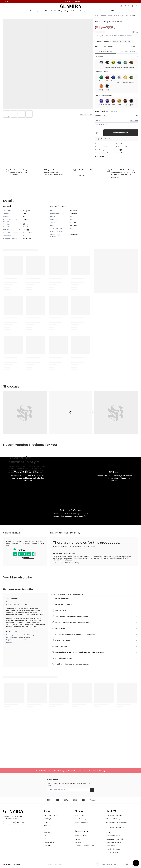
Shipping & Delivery (113, 819)
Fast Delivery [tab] (60, 678)
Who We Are (79, 815)
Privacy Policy (124, 864)
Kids (45, 839)
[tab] (106, 52)
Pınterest (14, 823)
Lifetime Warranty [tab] (62, 660)
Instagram (9, 823)
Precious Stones (102, 72)
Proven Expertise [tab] (61, 695)
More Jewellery (49, 842)
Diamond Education (113, 836)
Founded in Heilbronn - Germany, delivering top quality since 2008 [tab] (80, 701)
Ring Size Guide (112, 846)
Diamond (100, 57)
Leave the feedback (77, 596)
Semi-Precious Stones (104, 95)
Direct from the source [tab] (64, 707)
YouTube (18, 823)
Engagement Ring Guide (115, 839)
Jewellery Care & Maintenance (117, 822)
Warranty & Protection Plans (85, 846)
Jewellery (103, 16)
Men (45, 835)
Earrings (46, 829)
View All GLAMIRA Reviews (12, 818)
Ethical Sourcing (81, 819)
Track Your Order (81, 836)
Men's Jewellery (113, 16)
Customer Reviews (81, 822)
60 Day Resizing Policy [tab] (63, 654)
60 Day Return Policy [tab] (63, 648)
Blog (23, 823)
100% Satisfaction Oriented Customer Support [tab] (72, 666)
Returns (78, 839)
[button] (70, 533)
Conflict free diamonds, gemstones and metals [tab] (72, 713)
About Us (79, 811)
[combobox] (114, 6)
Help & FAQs (112, 811)
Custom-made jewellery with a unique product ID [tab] (73, 672)
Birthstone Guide (112, 852)
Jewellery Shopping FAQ (115, 815)
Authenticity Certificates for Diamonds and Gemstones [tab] (75, 683)
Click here (47, 174)
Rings (121, 16)
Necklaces (47, 825)
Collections (47, 845)
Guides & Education (115, 828)
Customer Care (82, 831)
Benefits (78, 842)
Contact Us (79, 825)
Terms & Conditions (109, 864)
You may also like (18, 627)
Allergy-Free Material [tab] (63, 689)
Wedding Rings (49, 819)
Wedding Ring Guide (114, 842)
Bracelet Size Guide (113, 849)
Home (97, 16)
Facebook (5, 823)
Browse (47, 811)
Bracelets (47, 832)
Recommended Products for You (30, 445)
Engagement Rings (50, 815)
